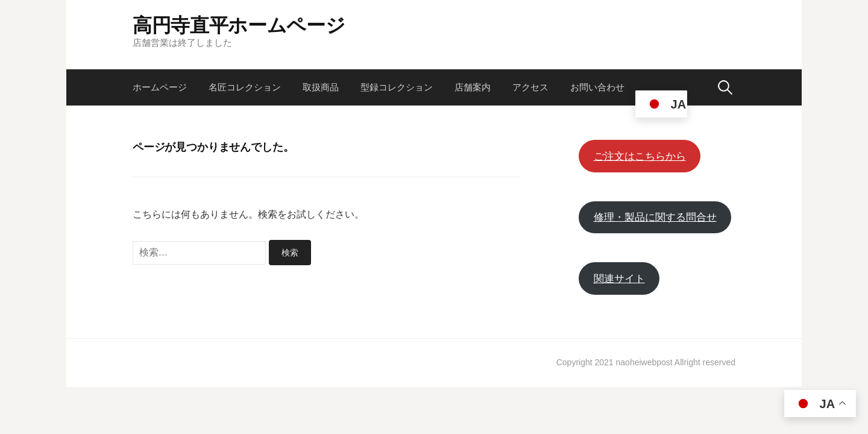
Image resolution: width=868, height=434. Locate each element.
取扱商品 (321, 87)
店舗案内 (473, 87)
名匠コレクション (245, 87)
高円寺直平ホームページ (239, 25)
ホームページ (160, 87)
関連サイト (619, 279)
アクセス (530, 87)
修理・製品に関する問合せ (655, 217)
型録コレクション (397, 87)
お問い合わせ (597, 87)
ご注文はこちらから (640, 156)
